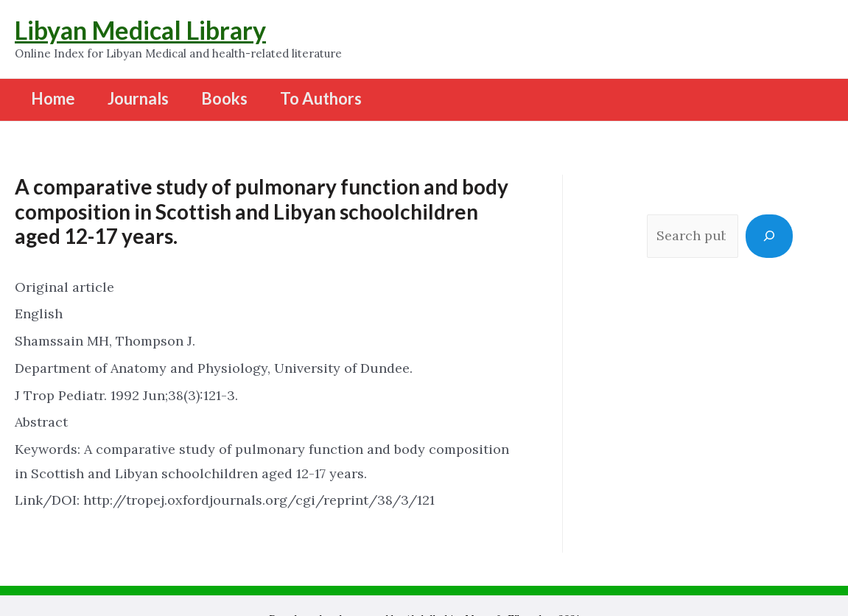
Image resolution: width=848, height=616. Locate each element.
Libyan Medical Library (140, 30)
